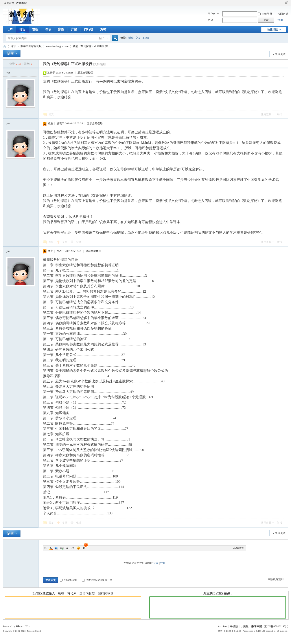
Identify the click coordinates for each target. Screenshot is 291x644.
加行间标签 (106, 594)
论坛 (22, 29)
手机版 (234, 626)
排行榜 (89, 29)
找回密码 (283, 14)
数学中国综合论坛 (31, 46)
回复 (51, 114)
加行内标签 (87, 594)
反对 (78, 242)
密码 (210, 20)
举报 (280, 114)
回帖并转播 (68, 580)
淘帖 (103, 29)
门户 (9, 29)
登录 (156, 563)
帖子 (102, 38)
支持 (65, 242)
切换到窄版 (286, 3)
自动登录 (265, 14)
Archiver (223, 626)
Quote (67, 548)
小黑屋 (245, 626)
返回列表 (280, 54)
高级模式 (238, 548)
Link (62, 548)
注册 (280, 20)
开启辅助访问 (282, 3)
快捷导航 (273, 29)
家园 (61, 29)
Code (73, 548)
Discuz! (20, 626)
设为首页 (9, 3)
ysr (8, 73)
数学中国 (5, 46)
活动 (131, 38)
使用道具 (266, 114)
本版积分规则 (276, 579)
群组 (35, 29)
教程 (61, 594)
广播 (74, 29)
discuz (146, 38)
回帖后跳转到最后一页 (97, 580)
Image (56, 548)
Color (51, 548)
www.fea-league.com (57, 46)
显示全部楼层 (85, 73)
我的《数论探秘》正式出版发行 (91, 46)
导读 (48, 29)
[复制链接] (99, 64)
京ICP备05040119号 (275, 626)
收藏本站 (21, 3)
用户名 (212, 14)
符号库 (72, 594)
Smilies (78, 548)
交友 (138, 38)
